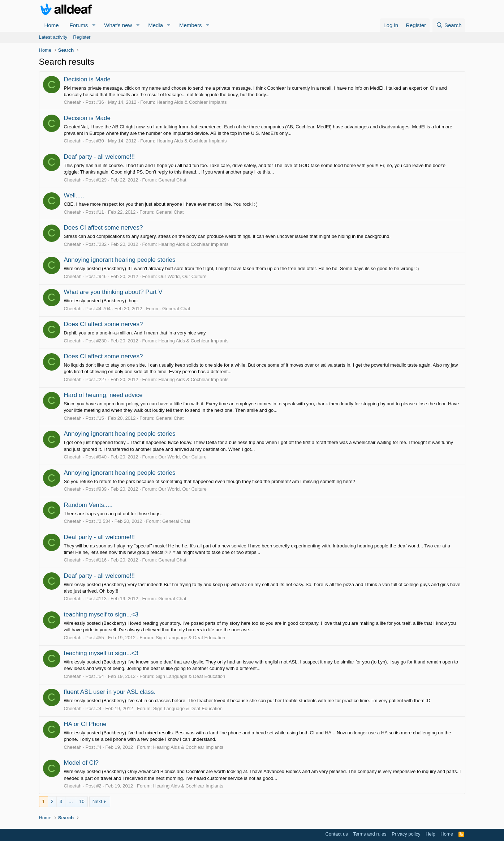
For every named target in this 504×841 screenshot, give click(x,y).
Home (52, 25)
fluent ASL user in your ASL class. (110, 692)
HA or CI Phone (85, 724)
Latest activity (53, 37)
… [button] (71, 801)
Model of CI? (81, 763)
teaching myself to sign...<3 (101, 614)
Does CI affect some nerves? (104, 228)
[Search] (449, 25)
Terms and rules (370, 834)
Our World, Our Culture (182, 276)
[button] (94, 25)
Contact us (336, 834)
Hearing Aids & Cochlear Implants (191, 102)
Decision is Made (87, 79)
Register (82, 37)
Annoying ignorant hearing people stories (120, 260)
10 (82, 801)
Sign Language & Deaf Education (190, 638)
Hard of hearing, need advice (103, 395)
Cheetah (73, 102)
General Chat (172, 180)
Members (191, 25)
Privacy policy (406, 834)
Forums (79, 25)
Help (430, 834)
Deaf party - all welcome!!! (100, 157)
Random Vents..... (88, 505)
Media (156, 25)
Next (97, 801)
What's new (118, 25)
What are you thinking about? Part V (113, 292)
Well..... (74, 195)
